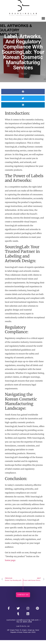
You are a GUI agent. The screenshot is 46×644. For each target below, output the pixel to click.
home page (10, 560)
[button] (43, 18)
